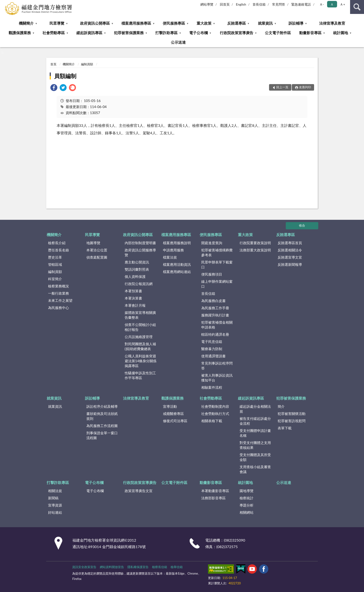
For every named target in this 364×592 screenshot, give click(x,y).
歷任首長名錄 (58, 250)
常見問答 (279, 4)
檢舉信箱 (177, 567)
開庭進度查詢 (212, 243)
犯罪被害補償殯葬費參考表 (217, 252)
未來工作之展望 (60, 300)
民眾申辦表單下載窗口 (217, 265)
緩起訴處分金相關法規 (255, 409)
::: (4, 3)
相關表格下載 (212, 421)
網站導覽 (207, 4)
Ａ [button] (332, 4)
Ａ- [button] (322, 4)
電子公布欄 (198, 33)
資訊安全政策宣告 (84, 567)
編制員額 (87, 64)
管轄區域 (55, 264)
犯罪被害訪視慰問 (292, 421)
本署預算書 (133, 291)
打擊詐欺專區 (166, 33)
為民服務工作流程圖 (102, 426)
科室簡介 (55, 279)
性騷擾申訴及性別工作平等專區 (140, 375)
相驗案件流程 (212, 387)
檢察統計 (247, 498)
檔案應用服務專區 (136, 23)
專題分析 (247, 505)
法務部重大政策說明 (255, 250)
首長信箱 (259, 4)
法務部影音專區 (213, 498)
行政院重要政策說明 (255, 243)
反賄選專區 (237, 23)
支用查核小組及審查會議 (255, 469)
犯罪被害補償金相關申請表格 (217, 325)
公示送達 (178, 42)
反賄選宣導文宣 (290, 257)
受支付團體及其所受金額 (255, 457)
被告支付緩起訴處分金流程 (255, 421)
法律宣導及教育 (332, 23)
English (241, 4)
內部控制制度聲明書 (140, 243)
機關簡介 (26, 23)
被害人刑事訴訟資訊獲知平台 (217, 378)
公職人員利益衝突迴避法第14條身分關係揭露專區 (141, 361)
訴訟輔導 (296, 23)
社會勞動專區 (54, 33)
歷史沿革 (55, 257)
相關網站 (247, 512)
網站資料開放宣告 (112, 567)
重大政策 (204, 23)
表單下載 (285, 428)
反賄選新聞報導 (290, 264)
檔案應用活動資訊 (177, 264)
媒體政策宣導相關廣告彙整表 (140, 315)
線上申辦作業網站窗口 (217, 284)
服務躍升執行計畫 (215, 315)
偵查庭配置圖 (97, 257)
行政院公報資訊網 (139, 284)
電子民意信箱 (212, 342)
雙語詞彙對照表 (137, 269)
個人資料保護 (135, 276)
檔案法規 (170, 257)
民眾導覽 (57, 23)
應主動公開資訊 (137, 262)
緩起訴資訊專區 (89, 33)
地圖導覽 (93, 243)
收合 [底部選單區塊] (302, 225)
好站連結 (55, 512)
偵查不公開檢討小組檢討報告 (140, 327)
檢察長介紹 (57, 243)
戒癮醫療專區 (173, 414)
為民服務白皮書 (213, 301)
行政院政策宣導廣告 (237, 33)
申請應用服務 (173, 250)
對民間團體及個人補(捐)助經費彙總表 (140, 346)
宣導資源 (55, 505)
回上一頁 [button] (282, 87)
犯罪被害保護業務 (129, 33)
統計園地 (341, 33)
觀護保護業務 (20, 33)
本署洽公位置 (97, 250)
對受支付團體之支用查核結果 (255, 445)
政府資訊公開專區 (95, 23)
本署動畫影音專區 (215, 491)
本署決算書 (133, 298)
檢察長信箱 (160, 567)
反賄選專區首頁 (290, 243)
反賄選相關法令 (290, 250)
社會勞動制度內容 (215, 406)
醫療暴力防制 (212, 349)
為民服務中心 (58, 308)
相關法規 (55, 491)
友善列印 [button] (305, 87)
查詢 (357, 7)
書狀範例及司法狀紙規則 (102, 416)
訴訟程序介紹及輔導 (102, 406)
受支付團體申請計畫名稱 (255, 433)
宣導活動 (170, 406)
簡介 (281, 406)
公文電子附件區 (278, 33)
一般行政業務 (58, 293)
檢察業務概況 (58, 286)
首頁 (53, 64)
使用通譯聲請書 (213, 356)
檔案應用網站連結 (177, 272)
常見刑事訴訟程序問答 (217, 366)
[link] (54, 88)
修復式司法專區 (175, 421)
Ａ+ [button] (342, 4)
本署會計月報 (135, 305)
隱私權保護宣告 (138, 567)
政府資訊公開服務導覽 (140, 252)
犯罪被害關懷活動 (292, 414)
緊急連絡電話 (301, 4)
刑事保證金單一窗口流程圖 (102, 435)
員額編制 (65, 76)
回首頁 (225, 4)
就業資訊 (265, 23)
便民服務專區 (174, 23)
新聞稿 (53, 498)
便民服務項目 (212, 274)
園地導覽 (247, 491)
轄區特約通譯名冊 (215, 334)
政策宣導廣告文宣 (139, 491)
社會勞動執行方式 (215, 414)
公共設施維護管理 (139, 337)
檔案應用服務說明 (177, 243)
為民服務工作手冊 (215, 308)
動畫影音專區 (310, 33)
